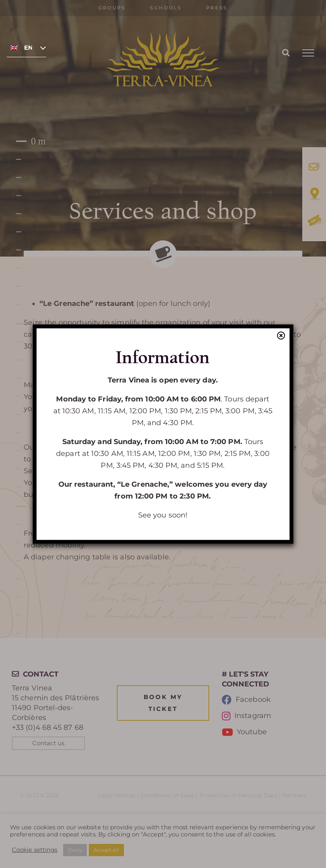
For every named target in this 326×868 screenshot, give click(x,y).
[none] (26, 47)
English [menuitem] (28, 48)
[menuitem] (26, 47)
